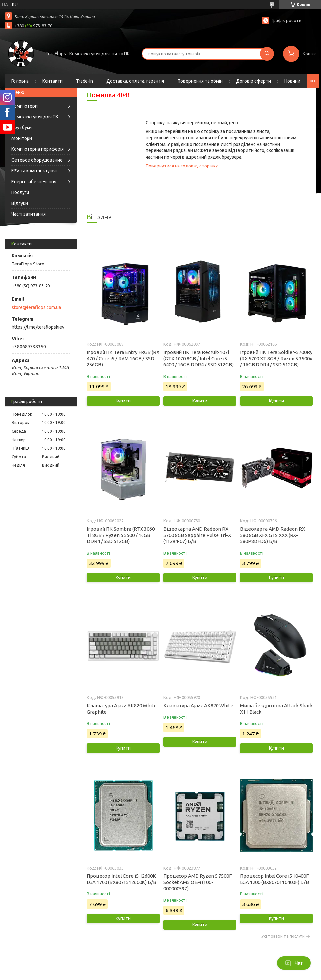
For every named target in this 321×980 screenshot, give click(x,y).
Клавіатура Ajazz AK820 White (198, 706)
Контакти (52, 81)
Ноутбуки (22, 127)
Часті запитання (28, 214)
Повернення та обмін (200, 81)
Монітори (22, 138)
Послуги (20, 192)
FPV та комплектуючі (34, 171)
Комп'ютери (25, 106)
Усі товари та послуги (283, 936)
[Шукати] (267, 54)
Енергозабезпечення (34, 182)
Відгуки (20, 203)
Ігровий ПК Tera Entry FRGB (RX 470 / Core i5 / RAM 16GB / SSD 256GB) (123, 358)
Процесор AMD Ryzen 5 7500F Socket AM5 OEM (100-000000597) (198, 882)
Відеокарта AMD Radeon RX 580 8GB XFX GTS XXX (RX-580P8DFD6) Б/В (273, 535)
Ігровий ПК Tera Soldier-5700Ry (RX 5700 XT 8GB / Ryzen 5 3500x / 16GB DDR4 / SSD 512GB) (276, 358)
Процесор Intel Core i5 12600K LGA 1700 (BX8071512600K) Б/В (122, 879)
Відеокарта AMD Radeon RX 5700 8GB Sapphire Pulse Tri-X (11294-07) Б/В (197, 535)
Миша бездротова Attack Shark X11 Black (276, 709)
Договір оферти (254, 81)
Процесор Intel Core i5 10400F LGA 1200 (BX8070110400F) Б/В (274, 879)
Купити (123, 401)
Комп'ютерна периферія (38, 149)
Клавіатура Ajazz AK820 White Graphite (122, 709)
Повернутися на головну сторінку (182, 166)
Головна (20, 81)
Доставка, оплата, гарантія (135, 81)
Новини (292, 81)
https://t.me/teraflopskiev (38, 327)
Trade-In (85, 81)
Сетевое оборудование (37, 160)
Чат (294, 963)
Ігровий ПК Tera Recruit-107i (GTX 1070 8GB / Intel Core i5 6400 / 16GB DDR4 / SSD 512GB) (198, 358)
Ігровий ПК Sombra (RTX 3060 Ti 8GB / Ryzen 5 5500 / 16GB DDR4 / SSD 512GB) (121, 535)
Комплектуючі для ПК (35, 117)
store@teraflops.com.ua (36, 307)
